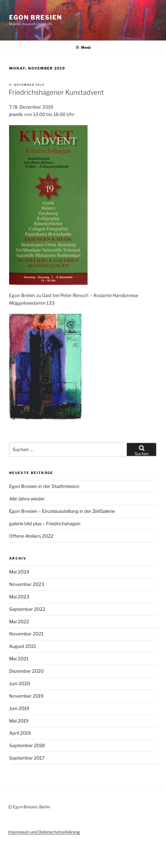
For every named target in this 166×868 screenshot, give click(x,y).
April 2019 (20, 733)
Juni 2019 (19, 708)
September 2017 (27, 758)
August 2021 (23, 646)
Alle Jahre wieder (27, 499)
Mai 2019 (19, 721)
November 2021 (26, 634)
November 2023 (27, 584)
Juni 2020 (20, 684)
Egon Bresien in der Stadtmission (44, 486)
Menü (83, 47)
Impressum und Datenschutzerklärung (44, 832)
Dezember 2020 (26, 671)
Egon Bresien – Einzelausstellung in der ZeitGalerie (62, 511)
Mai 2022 (19, 622)
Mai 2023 (19, 597)
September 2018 (27, 746)
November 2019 (26, 696)
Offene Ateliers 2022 (31, 536)
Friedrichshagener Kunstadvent (56, 92)
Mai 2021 (19, 659)
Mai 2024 (19, 572)
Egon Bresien (36, 17)
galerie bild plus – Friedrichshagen (45, 524)
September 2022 (27, 609)
